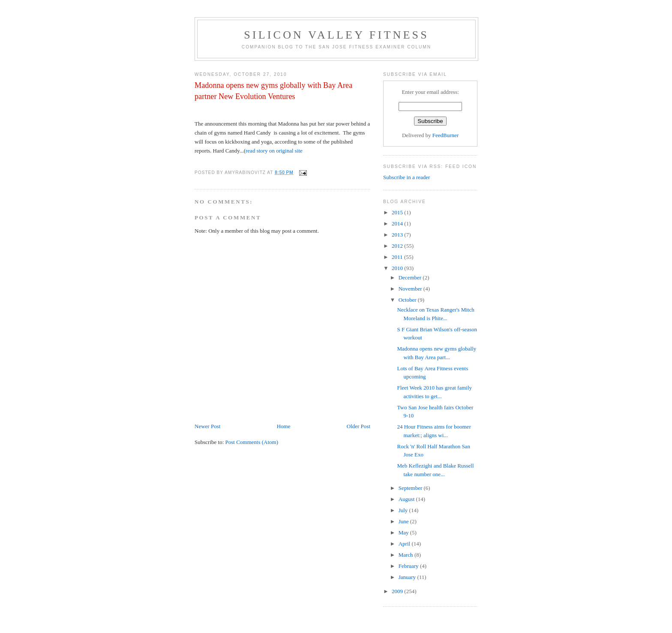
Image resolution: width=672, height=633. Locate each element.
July (404, 510)
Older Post (358, 426)
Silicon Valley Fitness (336, 35)
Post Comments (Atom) (252, 442)
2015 (398, 212)
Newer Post (207, 426)
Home (284, 426)
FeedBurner (445, 135)
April (405, 544)
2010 (398, 268)
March (406, 555)
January (408, 577)
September (411, 488)
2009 (398, 591)
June (404, 521)
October (408, 300)
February (409, 566)
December (411, 277)
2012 (398, 246)
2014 (398, 223)
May (404, 532)
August (407, 499)
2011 (398, 257)
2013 (398, 235)
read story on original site (274, 151)
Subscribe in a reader (406, 177)
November (411, 289)
